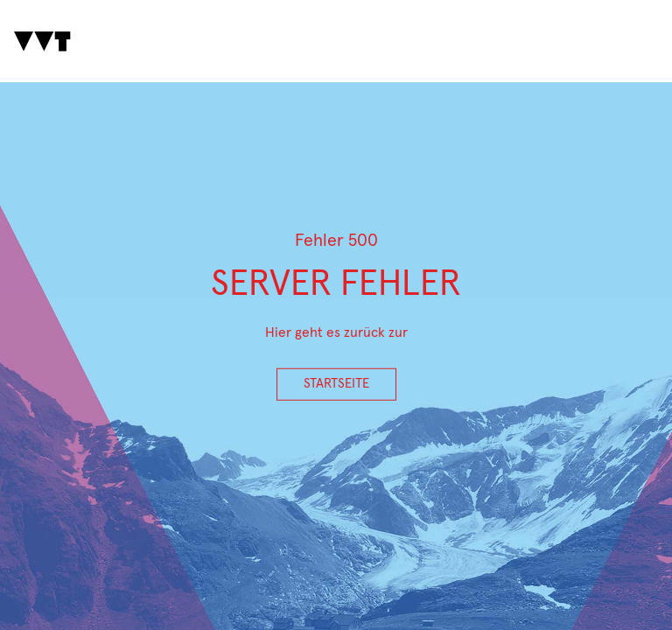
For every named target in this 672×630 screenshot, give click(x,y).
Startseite (336, 384)
